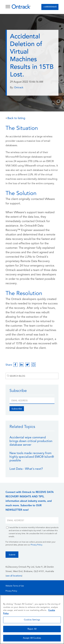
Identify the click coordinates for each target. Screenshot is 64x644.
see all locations (14, 576)
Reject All (32, 629)
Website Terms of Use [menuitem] (15, 586)
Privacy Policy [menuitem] (11, 591)
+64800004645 (50, 7)
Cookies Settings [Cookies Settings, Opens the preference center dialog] (32, 620)
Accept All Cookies (32, 638)
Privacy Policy (37, 545)
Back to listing (15, 118)
